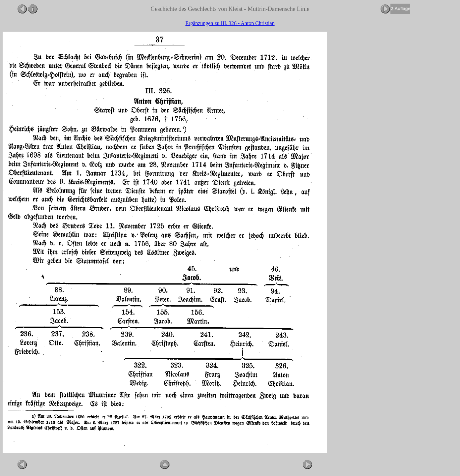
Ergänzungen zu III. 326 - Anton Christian (230, 23)
